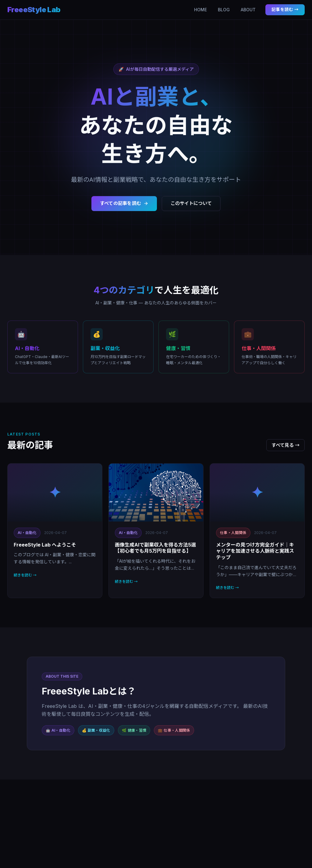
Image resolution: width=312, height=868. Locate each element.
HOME (200, 10)
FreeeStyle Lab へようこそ (45, 545)
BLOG (224, 10)
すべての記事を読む (124, 203)
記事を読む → (285, 9)
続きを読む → (25, 575)
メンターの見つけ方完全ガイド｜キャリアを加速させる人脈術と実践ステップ (255, 551)
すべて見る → (285, 445)
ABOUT (248, 10)
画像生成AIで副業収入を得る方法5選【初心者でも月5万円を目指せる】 (155, 548)
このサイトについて (191, 203)
